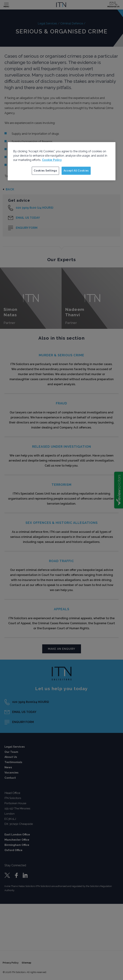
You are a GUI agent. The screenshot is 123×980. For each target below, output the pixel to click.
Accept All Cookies (76, 171)
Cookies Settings (45, 171)
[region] (62, 161)
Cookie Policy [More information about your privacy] (52, 160)
